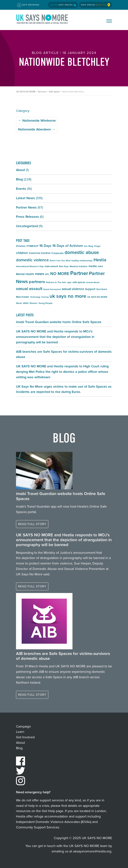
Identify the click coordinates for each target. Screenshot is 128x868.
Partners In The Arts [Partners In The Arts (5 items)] (56, 282)
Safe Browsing (28, 5)
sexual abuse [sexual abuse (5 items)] (93, 282)
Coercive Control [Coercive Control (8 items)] (40, 253)
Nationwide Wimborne (37, 121)
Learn (20, 732)
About (21, 170)
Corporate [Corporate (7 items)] (58, 253)
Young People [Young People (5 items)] (45, 303)
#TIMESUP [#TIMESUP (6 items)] (32, 246)
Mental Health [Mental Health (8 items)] (25, 274)
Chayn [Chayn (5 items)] (97, 246)
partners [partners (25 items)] (37, 282)
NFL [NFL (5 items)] (47, 274)
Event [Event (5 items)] (53, 261)
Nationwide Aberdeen (37, 129)
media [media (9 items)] (93, 266)
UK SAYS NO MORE (42, 20)
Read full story (32, 524)
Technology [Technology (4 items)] (35, 297)
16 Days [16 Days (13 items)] (45, 246)
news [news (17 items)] (40, 274)
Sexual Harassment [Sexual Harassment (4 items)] (52, 289)
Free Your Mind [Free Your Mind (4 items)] (63, 261)
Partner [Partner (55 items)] (79, 273)
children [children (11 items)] (22, 253)
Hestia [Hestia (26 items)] (100, 260)
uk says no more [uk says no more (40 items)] (68, 296)
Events (21, 189)
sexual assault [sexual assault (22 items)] (29, 289)
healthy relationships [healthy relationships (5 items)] (82, 261)
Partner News (26, 207)
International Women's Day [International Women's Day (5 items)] (30, 266)
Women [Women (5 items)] (34, 303)
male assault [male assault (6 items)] (51, 266)
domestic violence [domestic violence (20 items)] (32, 260)
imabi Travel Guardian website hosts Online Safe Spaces (59, 322)
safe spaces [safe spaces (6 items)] (79, 282)
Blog (19, 179)
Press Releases (27, 217)
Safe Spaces (63, 5)
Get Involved (25, 737)
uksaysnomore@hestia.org (92, 851)
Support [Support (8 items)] (90, 289)
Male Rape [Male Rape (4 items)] (64, 266)
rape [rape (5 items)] (69, 282)
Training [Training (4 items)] (45, 297)
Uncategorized (27, 226)
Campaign (23, 726)
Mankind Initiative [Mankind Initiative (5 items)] (79, 266)
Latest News (26, 198)
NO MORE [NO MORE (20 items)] (60, 274)
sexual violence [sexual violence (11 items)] (73, 289)
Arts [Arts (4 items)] (86, 246)
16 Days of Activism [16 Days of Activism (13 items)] (68, 246)
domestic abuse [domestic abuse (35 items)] (82, 252)
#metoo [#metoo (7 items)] (21, 246)
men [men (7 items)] (100, 266)
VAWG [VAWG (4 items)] (26, 303)
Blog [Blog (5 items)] (91, 246)
